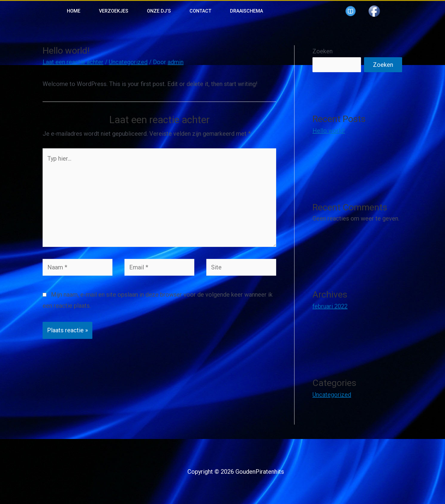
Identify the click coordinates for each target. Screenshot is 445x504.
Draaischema (246, 11)
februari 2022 (330, 306)
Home (74, 11)
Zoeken (323, 51)
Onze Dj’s (159, 11)
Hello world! (329, 131)
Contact (200, 11)
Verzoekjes (114, 11)
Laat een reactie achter (73, 62)
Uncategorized (128, 62)
